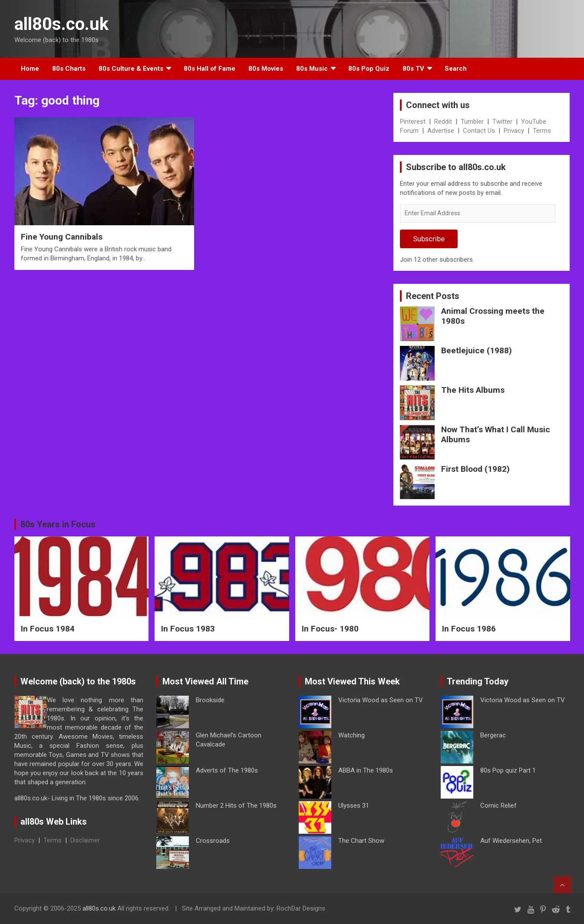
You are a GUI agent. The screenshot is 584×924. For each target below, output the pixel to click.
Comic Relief (498, 806)
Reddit (443, 122)
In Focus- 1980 (330, 629)
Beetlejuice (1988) (477, 350)
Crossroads (213, 841)
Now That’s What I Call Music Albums (496, 434)
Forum (409, 131)
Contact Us (479, 131)
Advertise (441, 131)
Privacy (514, 131)
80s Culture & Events (131, 69)
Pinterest (413, 122)
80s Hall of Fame (210, 69)
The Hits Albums (473, 390)
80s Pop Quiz (369, 69)
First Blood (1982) (475, 469)
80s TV (413, 69)
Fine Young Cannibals (62, 237)
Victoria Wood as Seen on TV (381, 700)
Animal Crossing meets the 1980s (493, 316)
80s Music (312, 69)
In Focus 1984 (48, 629)
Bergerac (493, 735)
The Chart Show (361, 841)
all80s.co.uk (61, 24)
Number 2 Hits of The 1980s (236, 806)
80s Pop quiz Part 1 (508, 770)
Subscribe (429, 239)
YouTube (534, 122)
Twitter (502, 122)
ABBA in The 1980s (366, 770)
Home (30, 69)
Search (456, 69)
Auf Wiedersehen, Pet (511, 841)
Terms (542, 131)
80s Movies (266, 69)
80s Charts (69, 69)
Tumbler (472, 122)
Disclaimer (85, 840)
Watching (351, 735)
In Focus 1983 (188, 629)
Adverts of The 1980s (227, 770)
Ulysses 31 (354, 806)
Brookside (210, 700)
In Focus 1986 (469, 629)
